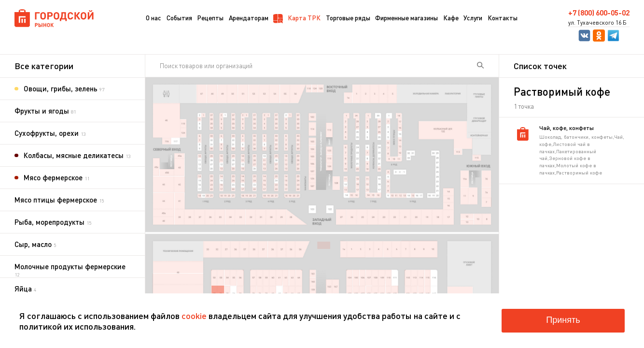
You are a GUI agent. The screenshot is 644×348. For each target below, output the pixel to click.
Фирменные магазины (406, 18)
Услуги (473, 18)
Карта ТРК (297, 18)
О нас (154, 18)
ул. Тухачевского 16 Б (597, 23)
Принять (563, 320)
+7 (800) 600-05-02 (599, 13)
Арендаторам (249, 18)
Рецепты (210, 18)
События (179, 18)
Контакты (503, 18)
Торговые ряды (348, 18)
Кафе (451, 18)
